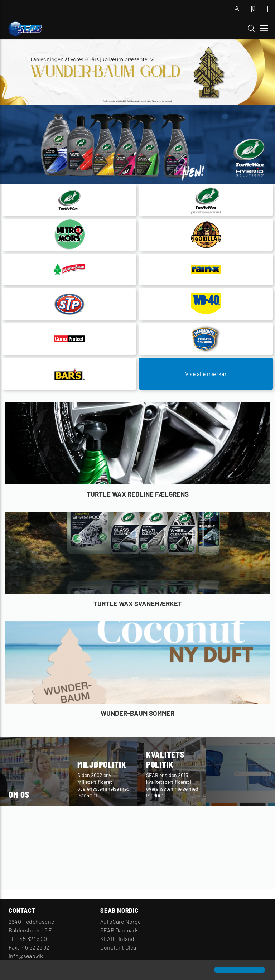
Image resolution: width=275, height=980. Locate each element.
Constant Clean (120, 947)
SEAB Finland (117, 939)
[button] (11, 971)
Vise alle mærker (206, 374)
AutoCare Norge (120, 921)
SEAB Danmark (119, 930)
